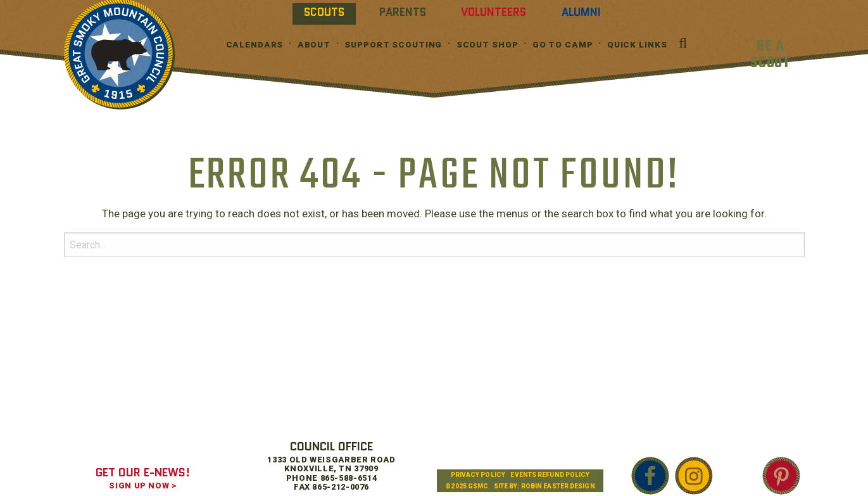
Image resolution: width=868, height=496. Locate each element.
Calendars (255, 45)
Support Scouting (393, 45)
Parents (403, 12)
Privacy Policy (478, 475)
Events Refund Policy (550, 475)
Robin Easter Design (558, 486)
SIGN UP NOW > (142, 486)
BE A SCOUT (771, 55)
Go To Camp (563, 45)
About (314, 45)
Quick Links (637, 45)
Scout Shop (487, 45)
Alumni (581, 12)
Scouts (324, 12)
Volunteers (494, 12)
